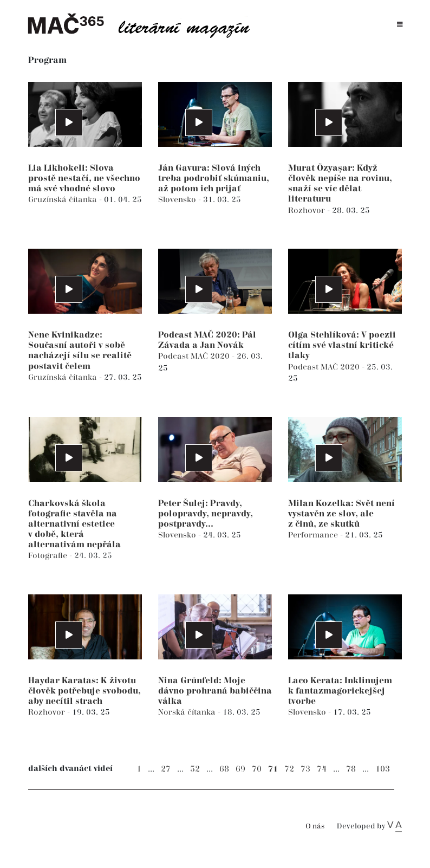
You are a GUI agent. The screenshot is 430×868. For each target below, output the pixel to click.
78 (351, 769)
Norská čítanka (188, 712)
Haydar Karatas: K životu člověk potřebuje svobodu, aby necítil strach (84, 691)
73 (305, 769)
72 (289, 769)
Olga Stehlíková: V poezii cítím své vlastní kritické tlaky (342, 345)
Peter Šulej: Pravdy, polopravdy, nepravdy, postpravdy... (206, 514)
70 (257, 769)
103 (383, 769)
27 (166, 769)
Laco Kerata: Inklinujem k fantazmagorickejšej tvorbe (340, 691)
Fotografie (49, 556)
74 (322, 769)
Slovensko (178, 200)
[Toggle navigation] (400, 25)
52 (195, 769)
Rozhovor (308, 210)
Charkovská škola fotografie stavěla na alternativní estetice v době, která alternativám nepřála (74, 524)
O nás (315, 827)
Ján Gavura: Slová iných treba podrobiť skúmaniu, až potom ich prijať (214, 179)
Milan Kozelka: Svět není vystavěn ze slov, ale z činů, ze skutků (341, 514)
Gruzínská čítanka (64, 200)
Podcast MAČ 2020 (195, 356)
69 (240, 769)
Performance (314, 535)
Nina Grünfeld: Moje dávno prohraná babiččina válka (215, 691)
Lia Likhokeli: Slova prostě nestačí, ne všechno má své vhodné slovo (84, 179)
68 (224, 769)
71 (273, 769)
